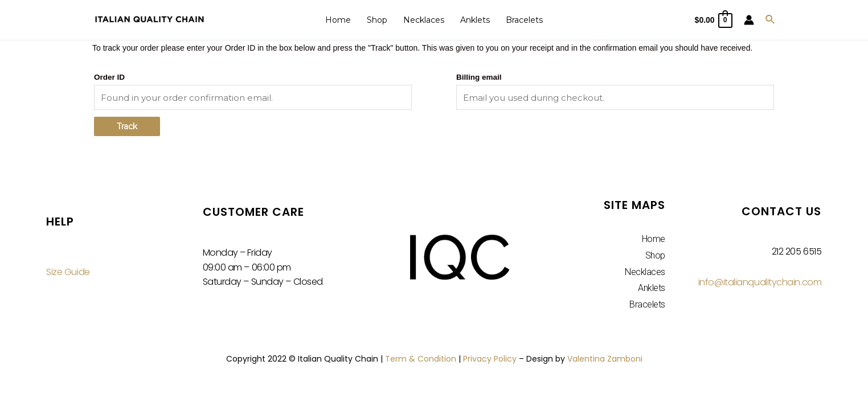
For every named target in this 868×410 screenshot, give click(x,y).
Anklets (475, 20)
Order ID (109, 77)
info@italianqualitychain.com (760, 282)
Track (127, 126)
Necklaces (424, 20)
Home (338, 20)
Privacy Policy (490, 359)
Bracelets (524, 20)
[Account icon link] (749, 20)
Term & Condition (421, 359)
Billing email (479, 77)
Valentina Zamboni (605, 359)
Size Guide (68, 272)
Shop (377, 20)
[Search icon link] (771, 20)
